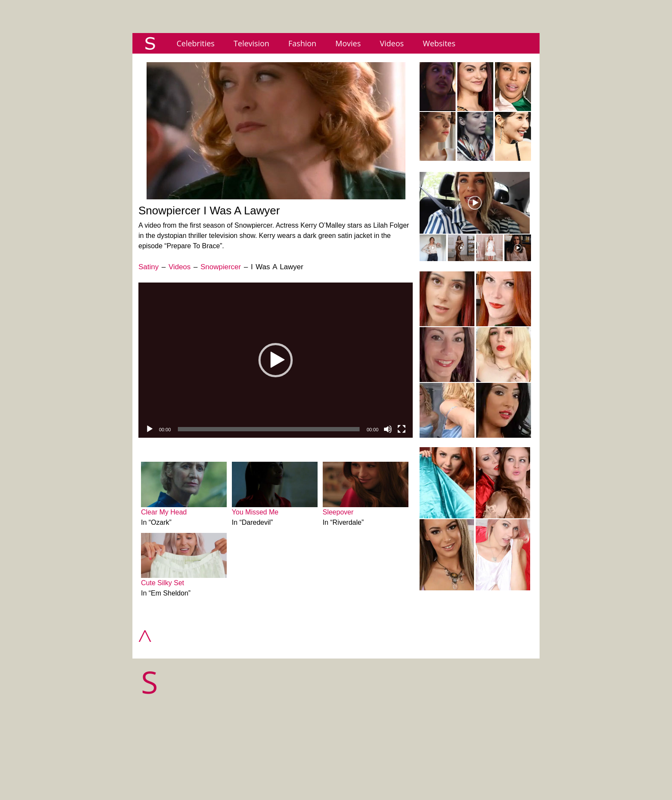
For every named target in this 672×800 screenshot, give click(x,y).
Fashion (302, 43)
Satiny (148, 267)
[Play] (150, 429)
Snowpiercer (221, 267)
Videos (392, 43)
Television (251, 43)
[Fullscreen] (402, 429)
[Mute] (388, 429)
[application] (276, 360)
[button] (276, 360)
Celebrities (196, 43)
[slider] (269, 429)
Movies (348, 43)
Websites (439, 43)
